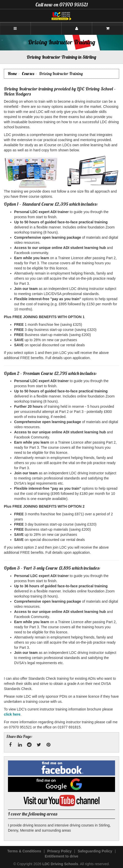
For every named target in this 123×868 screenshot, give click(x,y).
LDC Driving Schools (60, 864)
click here (12, 714)
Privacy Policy (59, 851)
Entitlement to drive (61, 856)
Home (12, 74)
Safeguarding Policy (95, 851)
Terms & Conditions (24, 851)
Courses (28, 74)
